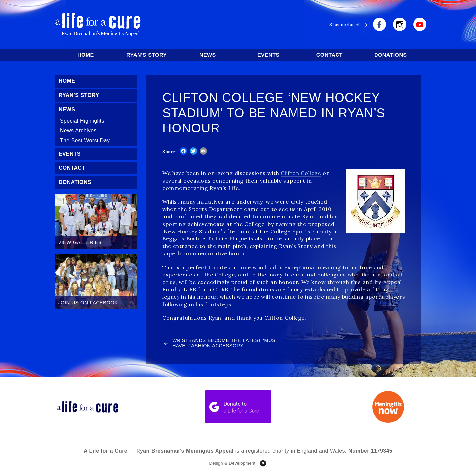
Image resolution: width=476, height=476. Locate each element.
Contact (330, 55)
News (208, 55)
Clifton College (301, 173)
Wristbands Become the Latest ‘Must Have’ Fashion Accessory (218, 343)
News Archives (79, 131)
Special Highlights (82, 121)
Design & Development (232, 464)
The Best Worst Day (85, 141)
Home (86, 55)
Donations (390, 55)
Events (268, 55)
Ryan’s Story (146, 55)
